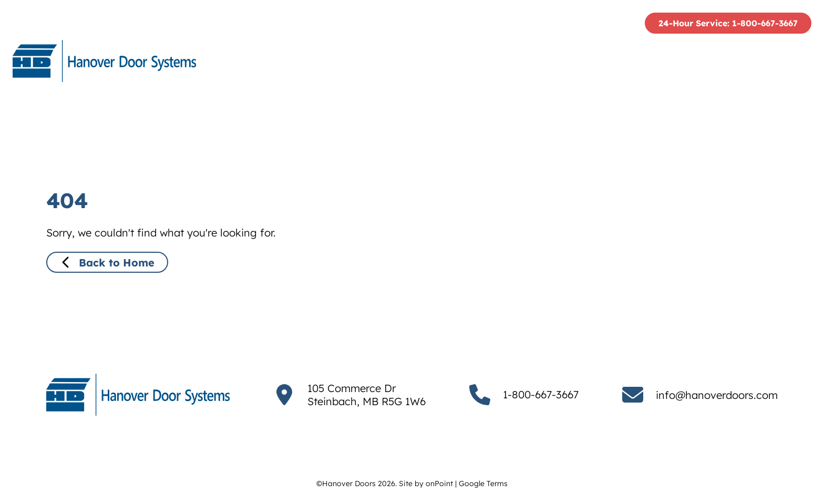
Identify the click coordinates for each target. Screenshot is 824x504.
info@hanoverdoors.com (717, 395)
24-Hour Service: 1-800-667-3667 (728, 23)
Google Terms (483, 484)
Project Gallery (688, 61)
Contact (778, 61)
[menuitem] (438, 61)
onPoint (439, 484)
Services (598, 61)
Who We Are (438, 61)
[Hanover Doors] (104, 61)
